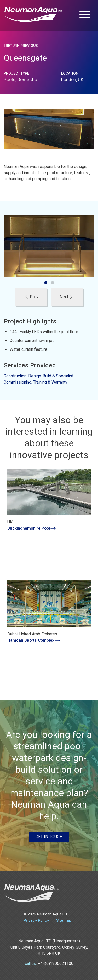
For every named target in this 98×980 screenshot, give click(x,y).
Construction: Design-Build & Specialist (39, 376)
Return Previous (21, 46)
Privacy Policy (36, 920)
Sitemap (64, 920)
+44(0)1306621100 (56, 963)
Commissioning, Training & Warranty (35, 382)
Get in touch (49, 837)
